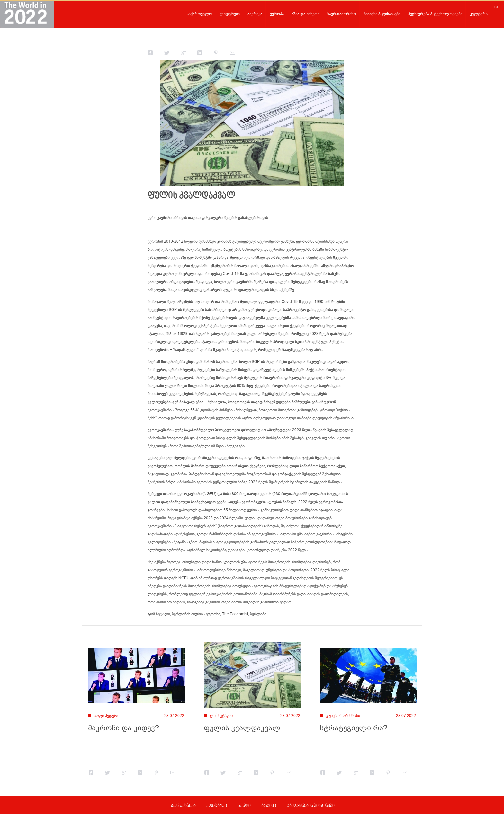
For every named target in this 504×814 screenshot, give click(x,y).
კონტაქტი (217, 806)
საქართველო (199, 14)
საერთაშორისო (342, 14)
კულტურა (479, 14)
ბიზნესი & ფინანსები (382, 14)
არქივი (269, 806)
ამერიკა (255, 14)
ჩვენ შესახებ (183, 806)
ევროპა (277, 14)
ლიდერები (230, 14)
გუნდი (244, 806)
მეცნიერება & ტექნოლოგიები (435, 14)
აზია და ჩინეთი (306, 14)
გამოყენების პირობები (311, 806)
